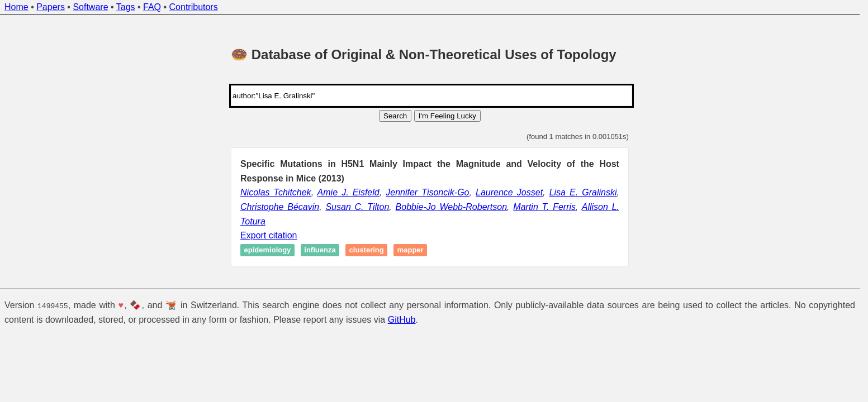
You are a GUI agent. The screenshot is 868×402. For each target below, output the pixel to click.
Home (16, 7)
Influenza (320, 250)
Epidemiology (268, 250)
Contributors (194, 7)
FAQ (152, 7)
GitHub (402, 320)
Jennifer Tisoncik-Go (427, 192)
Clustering (367, 250)
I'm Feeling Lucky (447, 116)
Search (395, 116)
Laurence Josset (509, 192)
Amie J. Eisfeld (348, 192)
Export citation (269, 235)
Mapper (411, 250)
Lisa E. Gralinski (583, 192)
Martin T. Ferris (544, 207)
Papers (51, 7)
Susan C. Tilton (357, 207)
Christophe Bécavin (280, 207)
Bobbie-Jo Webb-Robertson (452, 207)
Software (90, 7)
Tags (126, 7)
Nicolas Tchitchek (276, 192)
